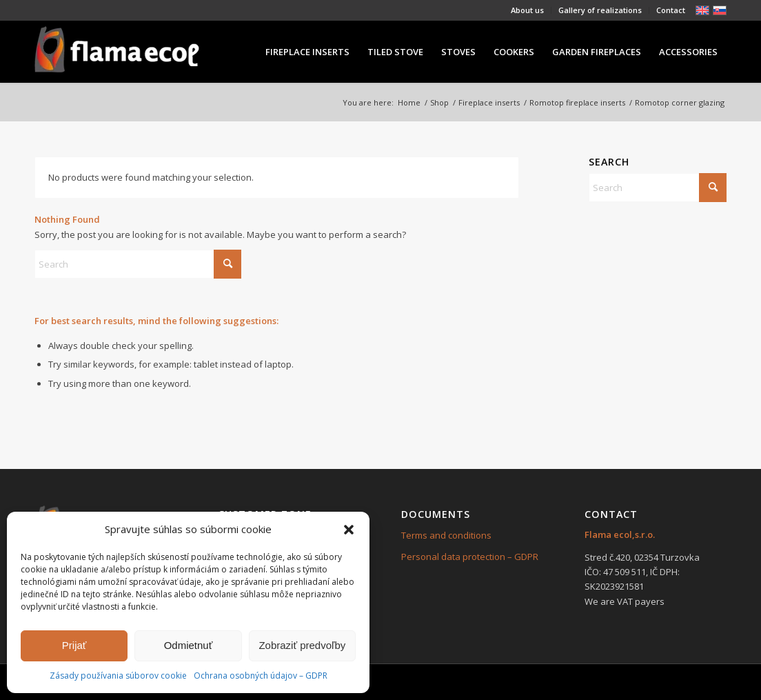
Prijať (74, 645)
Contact (671, 10)
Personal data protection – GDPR (470, 557)
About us (527, 10)
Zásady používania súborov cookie (118, 676)
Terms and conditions (446, 535)
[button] (349, 530)
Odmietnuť (189, 645)
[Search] (138, 264)
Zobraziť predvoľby (302, 645)
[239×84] (117, 52)
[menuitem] (528, 10)
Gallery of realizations (600, 10)
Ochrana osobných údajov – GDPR (261, 676)
